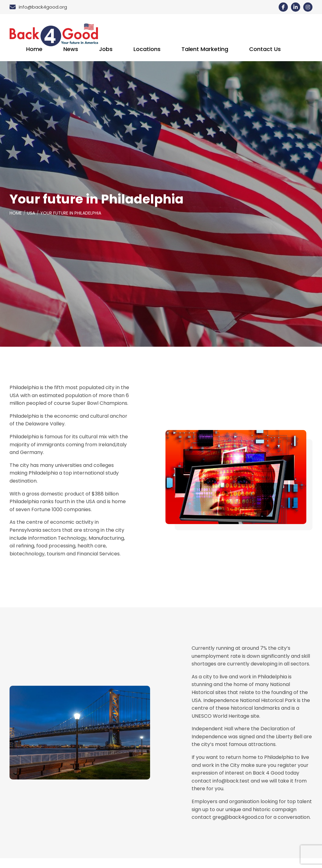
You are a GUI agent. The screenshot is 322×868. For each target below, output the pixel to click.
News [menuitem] (71, 49)
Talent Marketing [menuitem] (205, 49)
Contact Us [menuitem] (265, 49)
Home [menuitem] (34, 49)
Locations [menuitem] (147, 49)
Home (16, 213)
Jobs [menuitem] (106, 49)
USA (31, 213)
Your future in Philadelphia (71, 213)
